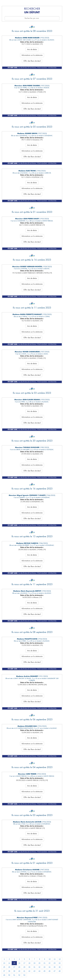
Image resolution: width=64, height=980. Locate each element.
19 (34, 963)
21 (44, 963)
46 (49, 971)
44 (39, 971)
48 (60, 971)
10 (50, 959)
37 (4, 971)
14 (9, 963)
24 (60, 963)
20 (39, 963)
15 (14, 963)
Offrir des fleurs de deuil (32, 61)
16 (19, 963)
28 (19, 967)
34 (49, 967)
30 (29, 967)
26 (9, 967)
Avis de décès (32, 49)
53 (24, 975)
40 (19, 971)
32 (39, 967)
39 (14, 971)
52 (19, 975)
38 (9, 971)
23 (55, 963)
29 (24, 967)
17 (24, 963)
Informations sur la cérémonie (32, 55)
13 (4, 963)
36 (60, 967)
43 (34, 971)
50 (9, 975)
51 (14, 975)
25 (4, 967)
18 (29, 963)
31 (34, 967)
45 (44, 971)
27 (14, 967)
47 (55, 971)
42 (29, 971)
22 (49, 963)
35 (55, 967)
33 (44, 967)
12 (60, 959)
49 (4, 975)
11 (55, 959)
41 (24, 971)
